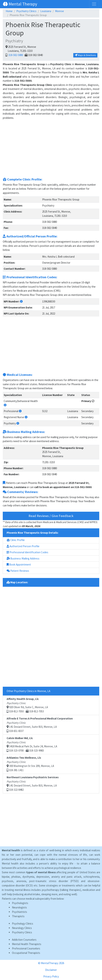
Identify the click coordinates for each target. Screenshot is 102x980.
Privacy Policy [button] (51, 976)
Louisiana (46, 11)
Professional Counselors (26, 948)
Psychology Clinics (23, 924)
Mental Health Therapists (27, 944)
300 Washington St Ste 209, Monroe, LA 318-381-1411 (30, 764)
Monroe (59, 11)
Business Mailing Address (23, 558)
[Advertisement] (51, 150)
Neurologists (19, 907)
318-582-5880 (15, 55)
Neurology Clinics (22, 928)
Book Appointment (19, 565)
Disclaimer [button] (51, 970)
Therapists (18, 916)
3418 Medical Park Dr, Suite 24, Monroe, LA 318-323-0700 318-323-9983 (32, 744)
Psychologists (20, 903)
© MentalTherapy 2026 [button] (51, 963)
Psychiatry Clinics (26, 11)
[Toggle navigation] (94, 4)
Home (9, 11)
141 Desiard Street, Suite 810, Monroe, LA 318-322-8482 (33, 783)
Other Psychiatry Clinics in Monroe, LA (28, 691)
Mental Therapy (20, 4)
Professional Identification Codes (27, 552)
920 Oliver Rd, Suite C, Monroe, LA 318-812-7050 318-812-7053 (27, 705)
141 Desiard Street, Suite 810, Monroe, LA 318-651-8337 (40, 725)
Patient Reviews (18, 571)
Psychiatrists (20, 912)
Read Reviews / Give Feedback (51, 516)
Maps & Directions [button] (85, 55)
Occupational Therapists (26, 953)
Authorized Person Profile (23, 546)
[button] (21, 301)
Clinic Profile (16, 540)
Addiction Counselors (24, 940)
